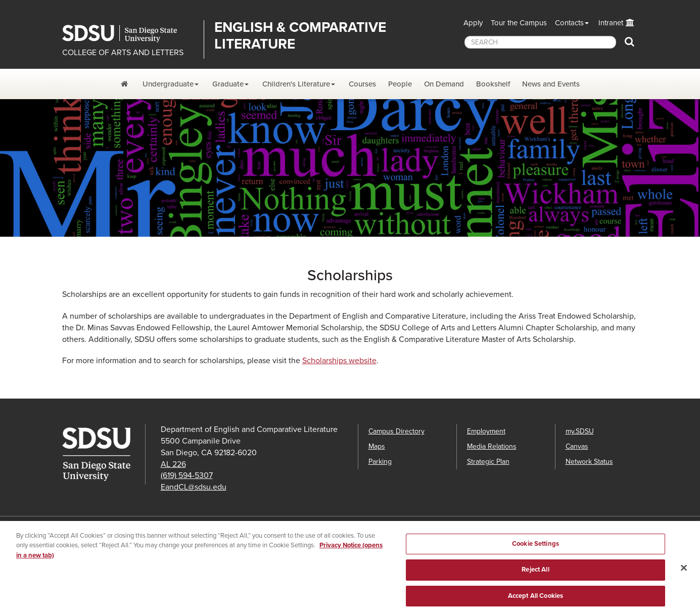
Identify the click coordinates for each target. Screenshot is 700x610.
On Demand (444, 84)
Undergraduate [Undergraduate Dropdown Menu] (168, 84)
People (400, 84)
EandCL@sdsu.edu (194, 487)
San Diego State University (129, 34)
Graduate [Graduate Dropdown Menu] (228, 84)
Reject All (535, 575)
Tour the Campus (519, 23)
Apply (473, 23)
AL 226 (173, 464)
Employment (486, 431)
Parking (380, 462)
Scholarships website (339, 361)
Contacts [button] (569, 23)
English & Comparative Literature (300, 36)
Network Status (589, 462)
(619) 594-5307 (187, 475)
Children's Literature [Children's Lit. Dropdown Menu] (296, 84)
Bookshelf (493, 84)
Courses (362, 84)
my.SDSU (580, 431)
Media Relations (492, 446)
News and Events (551, 84)
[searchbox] (540, 42)
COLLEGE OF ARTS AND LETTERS (123, 53)
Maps (377, 446)
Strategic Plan (488, 462)
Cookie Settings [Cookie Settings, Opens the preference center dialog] (535, 549)
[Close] (684, 573)
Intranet (611, 23)
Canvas (577, 446)
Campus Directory (396, 431)
